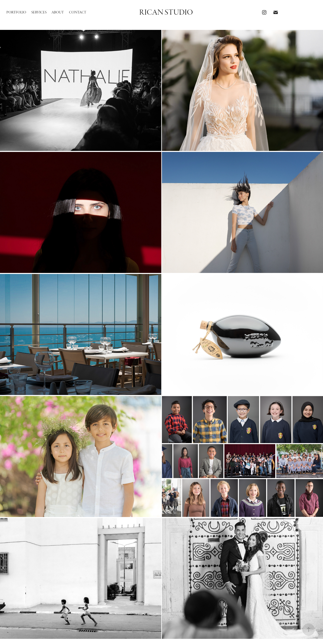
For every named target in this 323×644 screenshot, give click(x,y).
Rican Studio (166, 12)
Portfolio (16, 12)
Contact (78, 12)
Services (39, 12)
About (58, 12)
